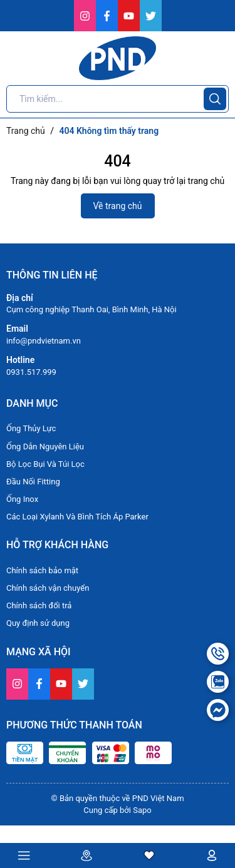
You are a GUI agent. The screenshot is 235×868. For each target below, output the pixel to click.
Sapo (142, 810)
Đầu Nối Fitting (33, 482)
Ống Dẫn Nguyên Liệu (45, 447)
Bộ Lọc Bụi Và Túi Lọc (45, 464)
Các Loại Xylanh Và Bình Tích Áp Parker (77, 517)
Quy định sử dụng (38, 623)
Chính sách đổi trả (39, 605)
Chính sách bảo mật (42, 570)
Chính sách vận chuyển (48, 588)
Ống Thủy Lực (31, 428)
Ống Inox (22, 499)
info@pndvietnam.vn (44, 341)
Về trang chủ (118, 206)
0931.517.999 (31, 372)
